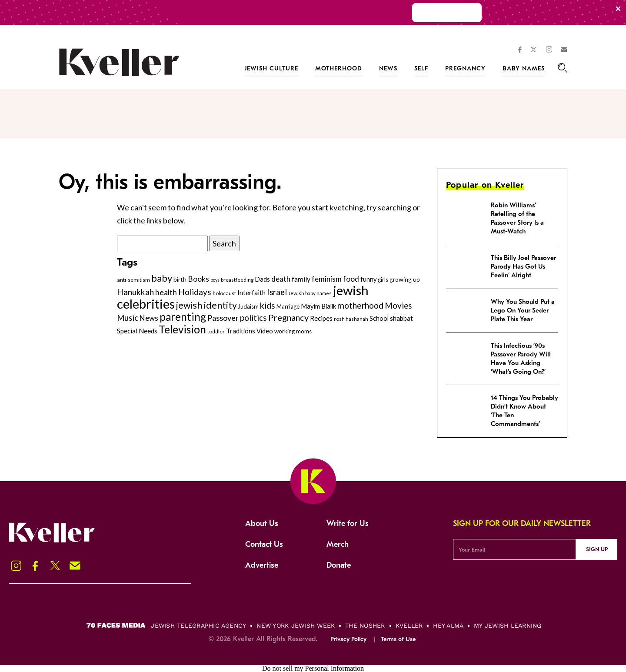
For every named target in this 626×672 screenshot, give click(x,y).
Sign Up (597, 549)
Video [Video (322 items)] (265, 331)
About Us (262, 524)
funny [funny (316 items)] (368, 279)
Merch (338, 544)
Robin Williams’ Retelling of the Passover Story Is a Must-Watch (517, 218)
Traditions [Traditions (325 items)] (241, 331)
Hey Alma (448, 625)
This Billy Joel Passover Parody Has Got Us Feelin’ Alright (523, 266)
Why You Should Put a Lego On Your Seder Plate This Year (523, 310)
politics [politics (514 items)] (253, 318)
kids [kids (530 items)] (268, 305)
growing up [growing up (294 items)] (405, 279)
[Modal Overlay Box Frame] (313, 12)
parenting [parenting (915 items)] (183, 317)
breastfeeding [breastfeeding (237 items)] (237, 280)
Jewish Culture (271, 68)
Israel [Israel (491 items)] (277, 292)
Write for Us (348, 524)
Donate (339, 565)
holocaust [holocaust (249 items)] (224, 293)
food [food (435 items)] (351, 279)
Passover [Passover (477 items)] (223, 318)
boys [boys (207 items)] (215, 280)
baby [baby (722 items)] (162, 278)
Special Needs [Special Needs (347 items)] (137, 331)
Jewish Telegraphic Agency (198, 625)
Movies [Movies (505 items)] (398, 306)
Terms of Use (398, 639)
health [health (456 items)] (166, 292)
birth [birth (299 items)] (180, 279)
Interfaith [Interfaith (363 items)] (251, 293)
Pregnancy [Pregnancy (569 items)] (288, 317)
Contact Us (264, 544)
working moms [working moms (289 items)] (293, 331)
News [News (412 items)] (149, 318)
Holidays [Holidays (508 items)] (195, 292)
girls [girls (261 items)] (383, 279)
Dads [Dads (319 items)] (262, 279)
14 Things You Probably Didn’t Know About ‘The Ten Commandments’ (524, 411)
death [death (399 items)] (281, 279)
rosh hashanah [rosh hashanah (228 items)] (351, 319)
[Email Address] (514, 549)
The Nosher (365, 625)
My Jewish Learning (508, 625)
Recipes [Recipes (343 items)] (321, 318)
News (388, 68)
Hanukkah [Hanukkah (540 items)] (135, 292)
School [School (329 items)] (379, 318)
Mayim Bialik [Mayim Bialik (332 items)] (318, 306)
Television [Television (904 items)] (182, 329)
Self (421, 68)
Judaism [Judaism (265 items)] (248, 306)
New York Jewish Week (296, 625)
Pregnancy (465, 68)
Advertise (262, 565)
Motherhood (339, 68)
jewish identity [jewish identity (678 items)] (206, 305)
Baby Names (524, 68)
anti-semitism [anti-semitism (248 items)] (133, 280)
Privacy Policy (348, 639)
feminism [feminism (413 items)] (327, 279)
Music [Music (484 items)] (128, 318)
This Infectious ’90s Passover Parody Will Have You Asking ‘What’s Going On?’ (521, 359)
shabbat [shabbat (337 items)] (401, 318)
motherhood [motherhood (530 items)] (360, 305)
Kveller (409, 625)
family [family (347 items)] (301, 279)
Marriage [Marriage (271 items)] (288, 306)
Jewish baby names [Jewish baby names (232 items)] (310, 293)
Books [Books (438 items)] (198, 279)
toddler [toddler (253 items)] (216, 331)
